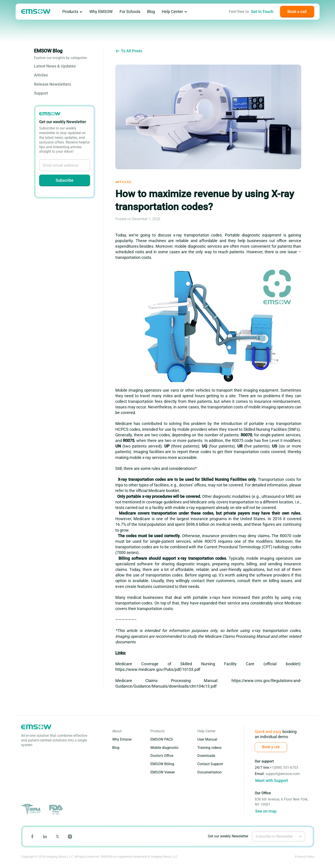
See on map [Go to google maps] (266, 811)
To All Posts (129, 51)
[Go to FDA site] (55, 810)
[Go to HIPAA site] (32, 810)
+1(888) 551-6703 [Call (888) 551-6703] (284, 768)
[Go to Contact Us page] (262, 12)
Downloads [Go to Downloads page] (206, 756)
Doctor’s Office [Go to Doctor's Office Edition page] (162, 756)
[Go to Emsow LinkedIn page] (45, 836)
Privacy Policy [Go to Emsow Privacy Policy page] (305, 857)
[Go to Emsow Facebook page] (32, 836)
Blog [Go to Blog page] (151, 12)
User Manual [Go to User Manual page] (207, 739)
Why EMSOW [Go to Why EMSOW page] (101, 12)
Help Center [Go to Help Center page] (175, 12)
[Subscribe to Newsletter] (300, 836)
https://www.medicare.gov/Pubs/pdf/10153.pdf (158, 669)
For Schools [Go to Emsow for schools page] (130, 12)
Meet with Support (272, 780)
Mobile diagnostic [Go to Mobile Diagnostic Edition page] (164, 748)
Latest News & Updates (55, 66)
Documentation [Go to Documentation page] (210, 772)
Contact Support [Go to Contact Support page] (210, 764)
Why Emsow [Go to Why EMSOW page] (122, 739)
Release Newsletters (53, 84)
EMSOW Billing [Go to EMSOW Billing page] (162, 764)
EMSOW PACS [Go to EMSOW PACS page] (162, 739)
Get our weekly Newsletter (228, 836)
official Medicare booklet (158, 491)
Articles (41, 75)
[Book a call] (297, 12)
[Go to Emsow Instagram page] (70, 836)
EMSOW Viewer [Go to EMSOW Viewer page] (163, 772)
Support (41, 93)
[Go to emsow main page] (36, 12)
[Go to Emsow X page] (57, 836)
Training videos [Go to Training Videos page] (209, 748)
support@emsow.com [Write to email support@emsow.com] (283, 774)
